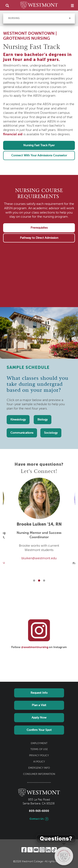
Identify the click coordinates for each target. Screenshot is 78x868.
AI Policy (39, 762)
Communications (22, 433)
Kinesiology (18, 420)
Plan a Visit (39, 705)
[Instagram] (42, 850)
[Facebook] (24, 850)
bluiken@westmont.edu (39, 558)
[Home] (39, 6)
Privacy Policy (39, 756)
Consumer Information (39, 774)
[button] (70, 18)
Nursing (14, 18)
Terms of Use (39, 749)
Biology (43, 420)
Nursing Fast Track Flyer (39, 145)
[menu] (72, 5)
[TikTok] (54, 850)
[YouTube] (36, 850)
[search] (7, 5)
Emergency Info (39, 768)
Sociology (51, 433)
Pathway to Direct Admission (39, 238)
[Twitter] (30, 850)
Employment (39, 743)
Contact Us (37, 819)
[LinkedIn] (48, 850)
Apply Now (39, 718)
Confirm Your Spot (39, 730)
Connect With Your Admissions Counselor (39, 156)
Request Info (39, 693)
